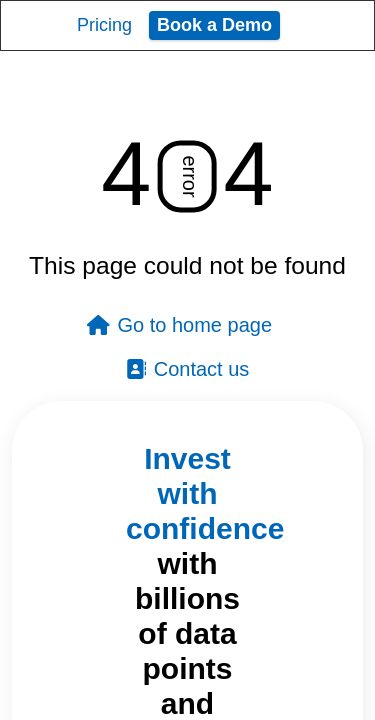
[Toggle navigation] (341, 25)
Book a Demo (214, 25)
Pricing (104, 25)
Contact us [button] (188, 369)
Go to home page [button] (179, 325)
